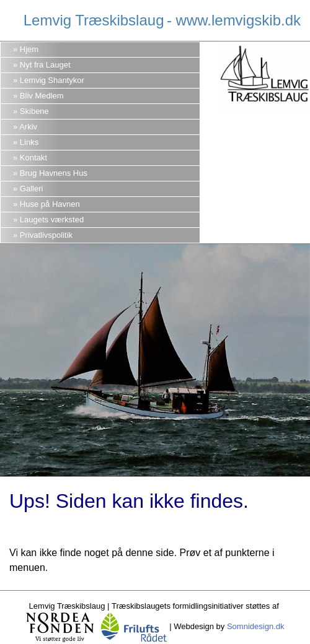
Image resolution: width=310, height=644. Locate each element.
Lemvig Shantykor (52, 80)
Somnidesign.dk (256, 626)
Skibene (34, 111)
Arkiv (28, 127)
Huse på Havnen (50, 204)
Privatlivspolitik (46, 235)
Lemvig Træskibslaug (94, 20)
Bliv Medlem (42, 96)
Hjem (29, 49)
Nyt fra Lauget (45, 65)
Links (29, 142)
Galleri (32, 189)
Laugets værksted (52, 220)
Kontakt (33, 158)
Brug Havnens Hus (54, 173)
